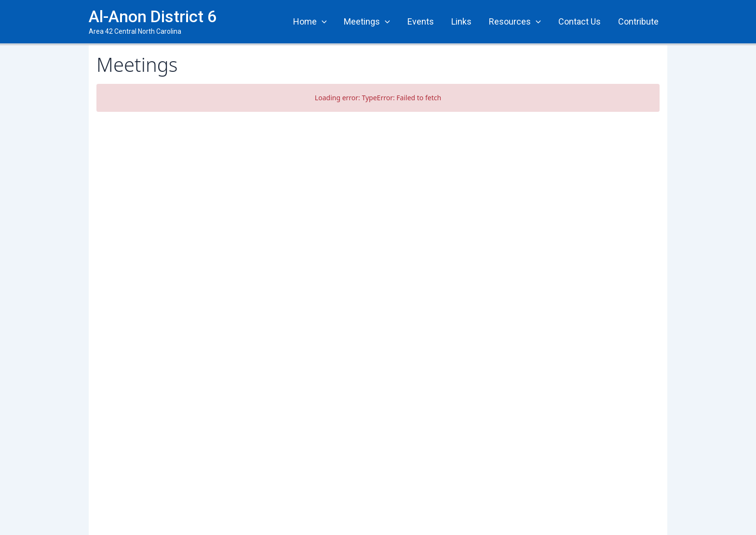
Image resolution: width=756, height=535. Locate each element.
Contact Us (580, 21)
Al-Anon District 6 (153, 16)
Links (461, 21)
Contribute (638, 21)
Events (421, 21)
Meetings (367, 22)
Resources (515, 22)
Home (310, 22)
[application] (322, 22)
